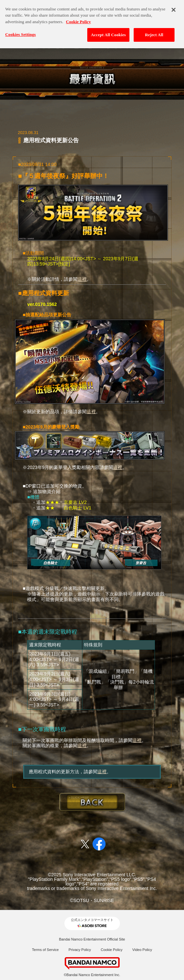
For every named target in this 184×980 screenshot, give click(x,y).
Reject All (154, 32)
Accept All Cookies (108, 32)
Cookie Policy (112, 950)
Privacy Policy (80, 950)
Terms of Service (45, 950)
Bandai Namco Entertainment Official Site (92, 939)
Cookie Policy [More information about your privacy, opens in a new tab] (78, 18)
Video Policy (142, 950)
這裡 (82, 279)
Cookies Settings (20, 31)
